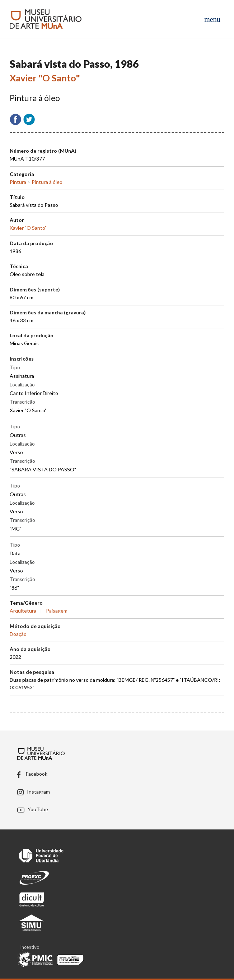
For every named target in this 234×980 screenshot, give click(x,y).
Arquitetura (23, 611)
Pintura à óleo (47, 182)
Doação (18, 634)
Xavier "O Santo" (45, 78)
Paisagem (57, 611)
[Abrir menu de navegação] (212, 19)
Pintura (18, 182)
